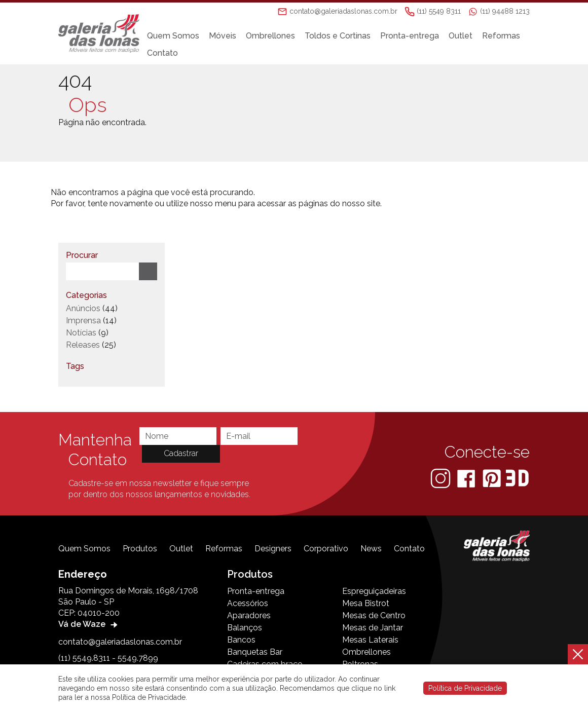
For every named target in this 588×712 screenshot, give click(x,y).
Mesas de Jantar (373, 628)
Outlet (465, 36)
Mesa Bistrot (366, 603)
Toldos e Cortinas (342, 36)
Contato (167, 53)
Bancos (241, 640)
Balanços (245, 628)
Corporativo (326, 549)
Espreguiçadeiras (374, 591)
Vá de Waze (89, 624)
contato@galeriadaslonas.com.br (120, 642)
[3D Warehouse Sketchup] (517, 478)
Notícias (81, 333)
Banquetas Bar (255, 652)
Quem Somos (178, 36)
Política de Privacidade (465, 688)
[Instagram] (442, 478)
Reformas (506, 36)
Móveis (227, 36)
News (371, 549)
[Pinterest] (493, 478)
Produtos (140, 549)
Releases (83, 345)
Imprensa (83, 321)
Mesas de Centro (374, 615)
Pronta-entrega (414, 36)
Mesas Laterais (370, 640)
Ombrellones (275, 36)
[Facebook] (467, 478)
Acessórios (248, 603)
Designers (273, 549)
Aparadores (249, 615)
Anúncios (83, 308)
